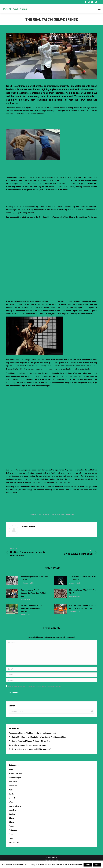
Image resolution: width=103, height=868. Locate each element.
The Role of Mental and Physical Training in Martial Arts (29, 741)
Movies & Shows (15, 806)
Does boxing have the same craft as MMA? (34, 578)
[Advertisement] (52, 122)
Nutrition (12, 814)
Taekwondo (13, 830)
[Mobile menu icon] (99, 9)
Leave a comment (67, 514)
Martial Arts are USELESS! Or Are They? (82, 592)
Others (10, 36)
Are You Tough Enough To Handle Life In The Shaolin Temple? (83, 607)
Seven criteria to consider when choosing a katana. (28, 745)
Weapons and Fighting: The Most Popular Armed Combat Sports (33, 733)
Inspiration (13, 786)
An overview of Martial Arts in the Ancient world (83, 578)
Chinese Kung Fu (15, 778)
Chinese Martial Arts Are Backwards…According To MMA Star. (33, 593)
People (11, 826)
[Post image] (12, 580)
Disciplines (13, 782)
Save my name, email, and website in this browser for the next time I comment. (34, 686)
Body (11, 770)
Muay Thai (12, 810)
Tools (11, 834)
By (46, 514)
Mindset (12, 798)
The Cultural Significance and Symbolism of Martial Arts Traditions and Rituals (38, 737)
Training (12, 838)
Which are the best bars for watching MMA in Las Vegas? (30, 749)
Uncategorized (14, 842)
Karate (11, 794)
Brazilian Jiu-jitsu (15, 774)
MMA (11, 802)
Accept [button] (88, 865)
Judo (11, 790)
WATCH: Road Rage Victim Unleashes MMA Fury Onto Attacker (31, 608)
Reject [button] (97, 865)
